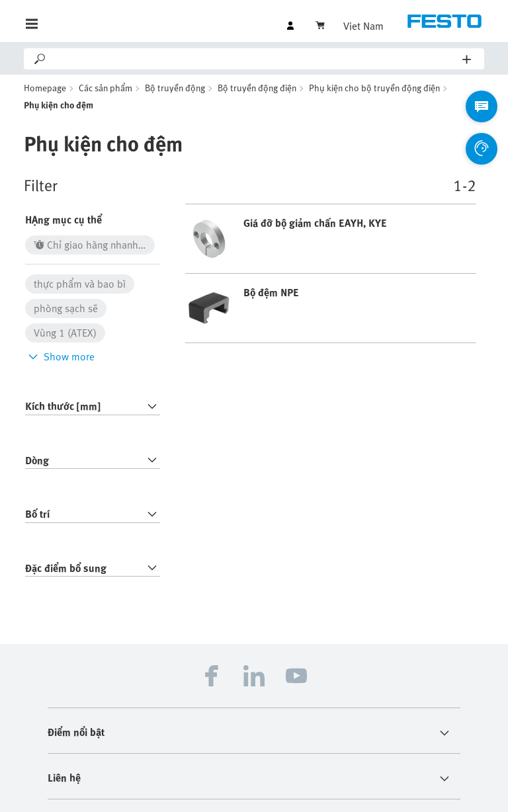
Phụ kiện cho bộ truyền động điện (374, 88)
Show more (60, 356)
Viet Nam (363, 26)
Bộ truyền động (175, 88)
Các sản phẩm (106, 88)
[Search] (255, 59)
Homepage (45, 88)
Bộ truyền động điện (257, 88)
